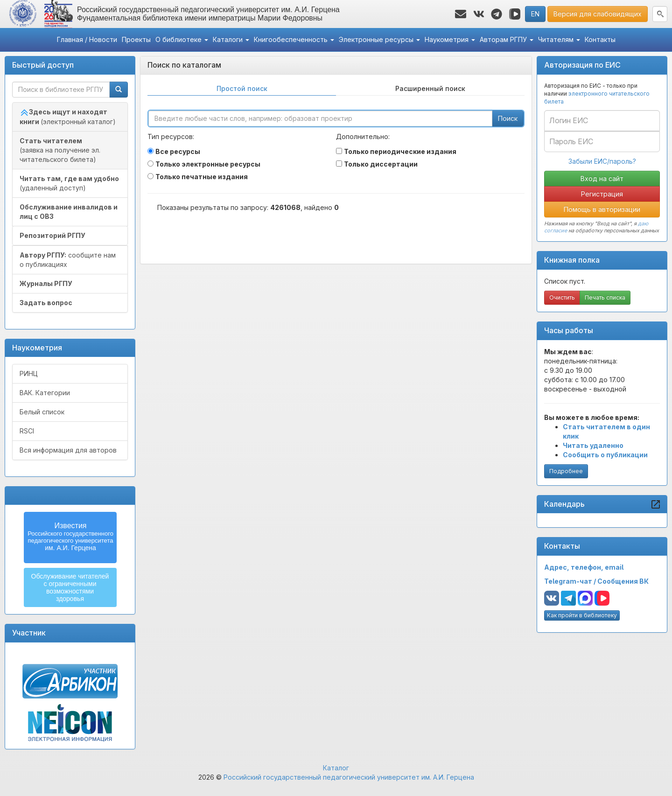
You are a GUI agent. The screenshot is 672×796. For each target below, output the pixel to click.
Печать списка (605, 297)
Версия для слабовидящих (598, 14)
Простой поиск (242, 88)
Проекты (136, 39)
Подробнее (566, 471)
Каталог (336, 768)
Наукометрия (450, 39)
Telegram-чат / (571, 581)
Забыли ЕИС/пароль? (602, 161)
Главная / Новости (87, 39)
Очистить (562, 297)
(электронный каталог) (68, 117)
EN (535, 14)
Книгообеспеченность (294, 39)
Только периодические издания (400, 151)
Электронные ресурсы (379, 39)
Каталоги (231, 39)
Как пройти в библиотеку (582, 615)
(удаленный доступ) (69, 183)
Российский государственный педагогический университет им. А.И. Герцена (349, 777)
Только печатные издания (202, 177)
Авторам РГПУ (507, 39)
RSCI (27, 431)
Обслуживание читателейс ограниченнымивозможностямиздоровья (70, 587)
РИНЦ (29, 374)
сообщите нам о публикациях (68, 260)
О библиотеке (182, 39)
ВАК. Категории (45, 393)
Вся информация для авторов (68, 450)
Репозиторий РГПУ (52, 235)
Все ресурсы (178, 151)
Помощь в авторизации (602, 209)
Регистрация (602, 194)
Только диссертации (381, 164)
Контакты (600, 39)
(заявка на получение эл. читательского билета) (60, 150)
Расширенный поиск (430, 88)
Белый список (42, 412)
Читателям (559, 39)
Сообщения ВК (623, 581)
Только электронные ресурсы (208, 164)
